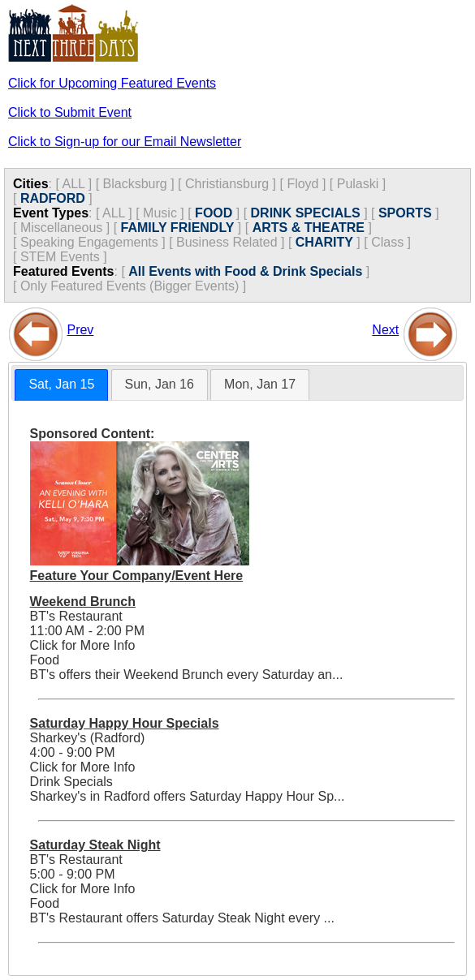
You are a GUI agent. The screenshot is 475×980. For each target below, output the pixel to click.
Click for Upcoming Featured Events (112, 83)
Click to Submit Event (70, 112)
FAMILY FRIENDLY (178, 228)
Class (387, 242)
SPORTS (405, 213)
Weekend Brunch (83, 602)
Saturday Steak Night (95, 845)
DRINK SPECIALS (306, 213)
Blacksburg (135, 184)
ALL (73, 184)
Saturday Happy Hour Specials (125, 723)
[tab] (61, 385)
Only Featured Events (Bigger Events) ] (133, 286)
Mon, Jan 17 (260, 384)
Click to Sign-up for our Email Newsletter (125, 142)
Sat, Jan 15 (61, 384)
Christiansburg (227, 184)
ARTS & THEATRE (309, 228)
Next (385, 330)
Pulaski (358, 184)
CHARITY (324, 242)
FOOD (214, 213)
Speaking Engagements (89, 242)
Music (160, 213)
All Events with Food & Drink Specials (245, 271)
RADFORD (53, 198)
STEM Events (60, 257)
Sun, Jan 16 (160, 384)
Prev (80, 330)
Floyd (302, 184)
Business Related (227, 242)
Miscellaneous (61, 228)
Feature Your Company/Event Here (137, 576)
